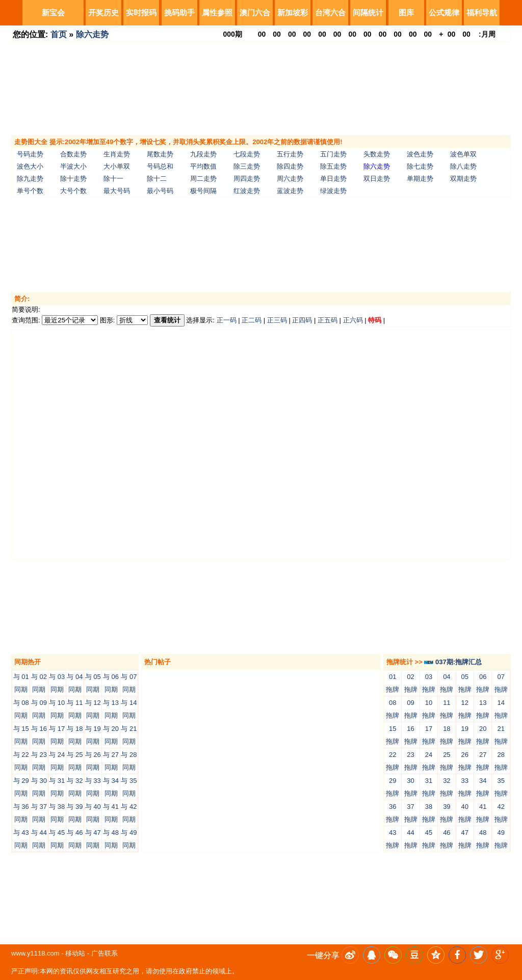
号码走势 (30, 154)
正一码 (227, 320)
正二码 (252, 320)
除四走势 (290, 166)
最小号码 (160, 191)
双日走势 (377, 179)
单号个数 (30, 191)
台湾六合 (330, 12)
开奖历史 (103, 12)
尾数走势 (160, 154)
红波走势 (247, 191)
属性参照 (217, 12)
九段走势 (203, 154)
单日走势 (333, 179)
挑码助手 (179, 12)
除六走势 (92, 34)
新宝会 (53, 12)
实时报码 (141, 12)
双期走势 (463, 179)
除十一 (113, 179)
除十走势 (73, 179)
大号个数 (73, 191)
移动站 (75, 953)
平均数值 (203, 166)
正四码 (302, 320)
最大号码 (117, 191)
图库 (406, 12)
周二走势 (203, 179)
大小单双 (117, 166)
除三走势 (247, 166)
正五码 (328, 320)
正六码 (353, 320)
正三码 (277, 320)
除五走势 (333, 166)
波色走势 (420, 154)
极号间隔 (203, 191)
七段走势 (247, 154)
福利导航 (482, 12)
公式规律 (444, 12)
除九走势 (30, 179)
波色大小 (30, 166)
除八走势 (463, 166)
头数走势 (377, 154)
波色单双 (463, 154)
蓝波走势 (290, 191)
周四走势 (247, 179)
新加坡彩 (293, 12)
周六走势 (290, 179)
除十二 (157, 179)
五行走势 (290, 154)
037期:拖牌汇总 (453, 662)
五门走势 (333, 154)
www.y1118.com (35, 953)
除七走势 (420, 166)
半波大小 (73, 166)
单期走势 (420, 179)
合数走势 (73, 154)
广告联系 (105, 953)
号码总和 (160, 166)
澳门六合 (255, 12)
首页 (59, 34)
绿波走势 (333, 191)
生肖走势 (117, 154)
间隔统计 (368, 12)
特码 (375, 320)
